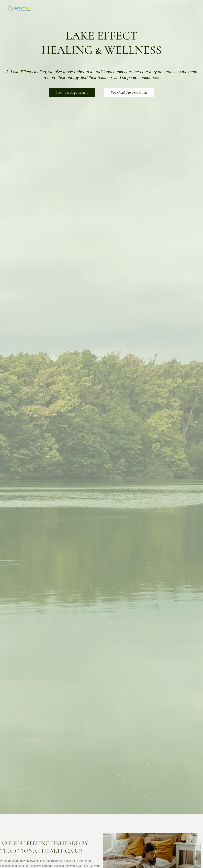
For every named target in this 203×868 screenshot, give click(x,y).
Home (65, 9)
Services (109, 9)
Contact (134, 9)
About (85, 9)
